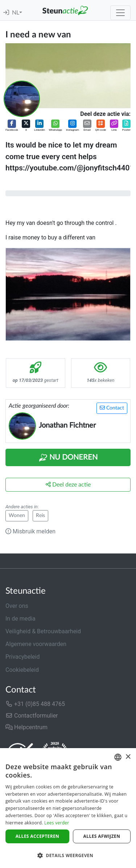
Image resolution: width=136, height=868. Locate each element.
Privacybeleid (22, 657)
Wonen (17, 516)
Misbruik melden (30, 531)
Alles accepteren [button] (38, 836)
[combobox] (118, 757)
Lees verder (57, 823)
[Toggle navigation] (120, 13)
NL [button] (16, 13)
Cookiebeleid (22, 670)
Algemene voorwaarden (36, 644)
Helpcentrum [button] (26, 727)
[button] (12, 126)
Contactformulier (32, 716)
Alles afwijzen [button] (102, 836)
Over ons (17, 606)
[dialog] (68, 808)
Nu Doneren (68, 458)
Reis (40, 516)
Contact (112, 408)
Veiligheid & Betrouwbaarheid (43, 631)
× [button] (128, 757)
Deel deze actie (68, 485)
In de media (20, 619)
